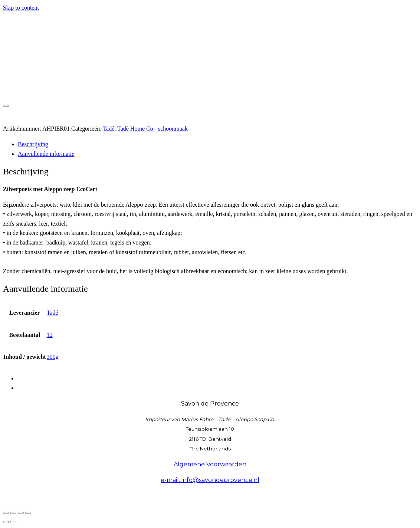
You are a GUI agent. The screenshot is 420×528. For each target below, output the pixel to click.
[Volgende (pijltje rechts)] (13, 522)
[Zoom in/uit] (6, 513)
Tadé (109, 129)
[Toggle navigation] (6, 106)
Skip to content (21, 8)
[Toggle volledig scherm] (13, 513)
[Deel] (21, 513)
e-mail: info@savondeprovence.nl (210, 480)
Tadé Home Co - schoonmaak (152, 129)
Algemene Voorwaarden (210, 464)
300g (53, 357)
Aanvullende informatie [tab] (46, 154)
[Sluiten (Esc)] (28, 513)
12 (50, 335)
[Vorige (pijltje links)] (6, 522)
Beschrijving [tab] (33, 144)
